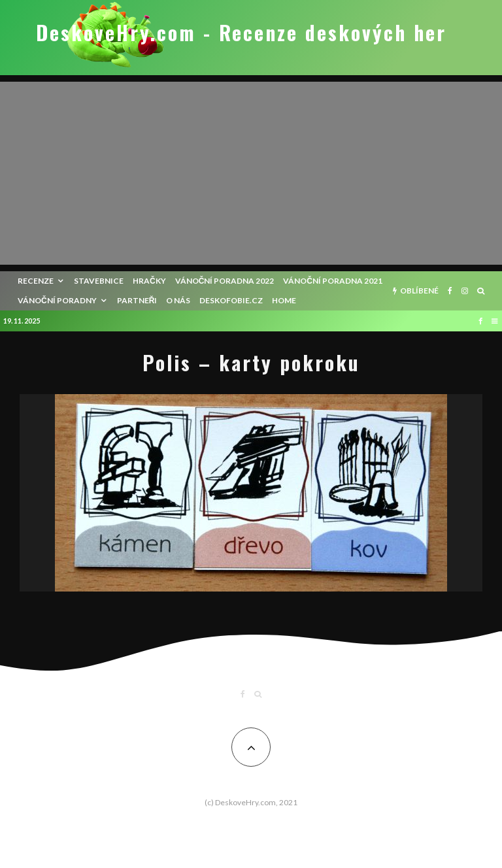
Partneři (137, 300)
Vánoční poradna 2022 (225, 281)
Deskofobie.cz (231, 300)
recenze (36, 281)
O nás (178, 300)
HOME (284, 300)
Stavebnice (99, 281)
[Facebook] (450, 291)
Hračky (149, 281)
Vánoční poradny (57, 300)
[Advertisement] (251, 173)
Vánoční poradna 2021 (333, 281)
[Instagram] (465, 291)
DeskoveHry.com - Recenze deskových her (241, 33)
